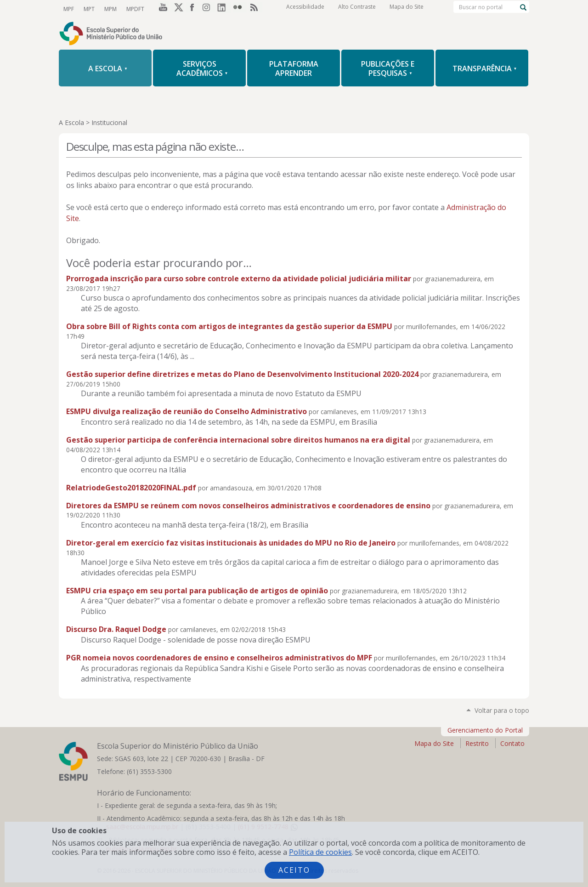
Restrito (477, 743)
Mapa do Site (407, 9)
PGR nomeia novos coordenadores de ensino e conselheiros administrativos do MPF (219, 658)
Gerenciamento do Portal (485, 730)
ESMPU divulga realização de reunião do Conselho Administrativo (187, 411)
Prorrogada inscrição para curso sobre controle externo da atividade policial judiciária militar (239, 279)
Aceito (294, 870)
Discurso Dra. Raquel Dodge (116, 629)
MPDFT (134, 9)
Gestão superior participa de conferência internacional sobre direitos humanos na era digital (238, 440)
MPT (89, 9)
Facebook (193, 9)
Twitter (177, 9)
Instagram (209, 9)
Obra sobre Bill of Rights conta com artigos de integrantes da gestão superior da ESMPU (229, 326)
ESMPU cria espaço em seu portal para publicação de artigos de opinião (197, 591)
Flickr (240, 9)
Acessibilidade (305, 9)
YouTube (162, 9)
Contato (512, 743)
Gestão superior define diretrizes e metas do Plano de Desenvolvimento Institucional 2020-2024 (242, 374)
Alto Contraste (357, 9)
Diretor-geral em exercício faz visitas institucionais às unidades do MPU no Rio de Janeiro (231, 543)
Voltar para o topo (502, 710)
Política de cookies (320, 852)
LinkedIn (224, 9)
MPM (110, 9)
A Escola (71, 122)
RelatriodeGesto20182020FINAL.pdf (131, 488)
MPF (69, 9)
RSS (255, 9)
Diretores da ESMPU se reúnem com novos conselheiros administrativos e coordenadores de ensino (248, 506)
